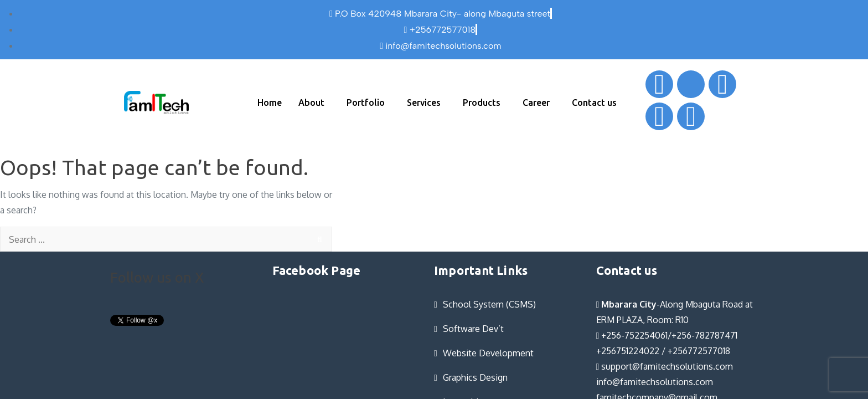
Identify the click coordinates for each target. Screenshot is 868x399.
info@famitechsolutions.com (655, 382)
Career (536, 103)
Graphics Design (475, 377)
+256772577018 (699, 351)
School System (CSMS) (489, 304)
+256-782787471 (704, 335)
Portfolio (366, 103)
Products (482, 103)
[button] (314, 103)
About (311, 103)
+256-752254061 (632, 335)
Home (270, 103)
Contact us (594, 103)
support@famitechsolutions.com (665, 366)
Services (424, 103)
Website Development (488, 353)
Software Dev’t (473, 329)
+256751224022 (628, 351)
